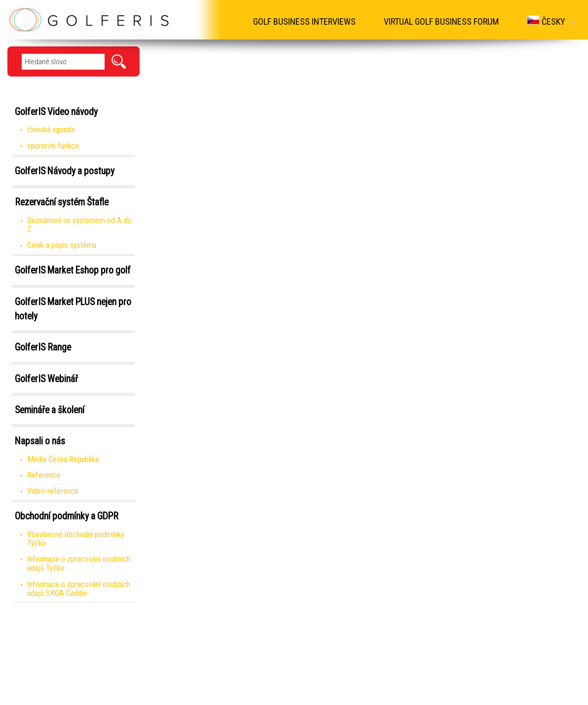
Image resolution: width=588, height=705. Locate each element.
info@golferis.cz (359, 663)
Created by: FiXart (325, 695)
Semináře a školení (50, 410)
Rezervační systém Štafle (62, 202)
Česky (550, 21)
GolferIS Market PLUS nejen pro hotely (73, 309)
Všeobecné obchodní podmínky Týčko (76, 539)
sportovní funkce (53, 146)
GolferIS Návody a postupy (65, 171)
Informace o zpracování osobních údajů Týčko (79, 564)
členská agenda (51, 130)
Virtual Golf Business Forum (439, 21)
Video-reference (53, 491)
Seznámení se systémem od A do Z (79, 225)
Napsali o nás (40, 441)
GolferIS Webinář (46, 379)
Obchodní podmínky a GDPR (67, 516)
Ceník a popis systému (62, 245)
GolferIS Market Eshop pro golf (73, 270)
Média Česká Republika (63, 459)
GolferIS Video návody (56, 112)
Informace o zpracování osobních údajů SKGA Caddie (79, 589)
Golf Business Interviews (300, 21)
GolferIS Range (43, 347)
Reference (44, 475)
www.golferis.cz (358, 642)
